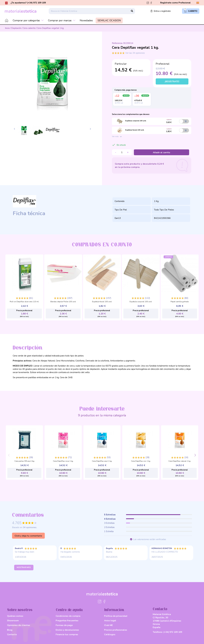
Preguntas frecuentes (67, 620)
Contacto (12, 634)
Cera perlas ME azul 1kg (24, 461)
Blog (10, 630)
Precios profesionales (116, 630)
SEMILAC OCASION (109, 20)
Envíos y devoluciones (67, 630)
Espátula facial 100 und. (102, 302)
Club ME (108, 625)
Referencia (117, 43)
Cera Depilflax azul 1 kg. (102, 461)
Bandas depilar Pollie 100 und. (63, 302)
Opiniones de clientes (19, 625)
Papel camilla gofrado (180, 302)
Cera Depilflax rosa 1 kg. (63, 461)
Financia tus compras (67, 634)
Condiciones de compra (68, 616)
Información (114, 610)
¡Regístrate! (172, 81)
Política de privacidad (116, 616)
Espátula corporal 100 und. (141, 302)
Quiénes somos (15, 616)
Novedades (86, 20)
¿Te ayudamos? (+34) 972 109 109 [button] (25, 3)
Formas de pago (64, 625)
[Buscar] (92, 11)
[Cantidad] (122, 152)
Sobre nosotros (20, 610)
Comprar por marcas (62, 20)
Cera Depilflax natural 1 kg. (180, 461)
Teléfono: (167, 632)
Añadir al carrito (161, 152)
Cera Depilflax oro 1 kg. (141, 461)
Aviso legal (110, 620)
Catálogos (110, 634)
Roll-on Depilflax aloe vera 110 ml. (24, 302)
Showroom (13, 620)
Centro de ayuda (69, 610)
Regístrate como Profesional (175, 3)
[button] (195, 455)
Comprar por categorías (28, 20)
